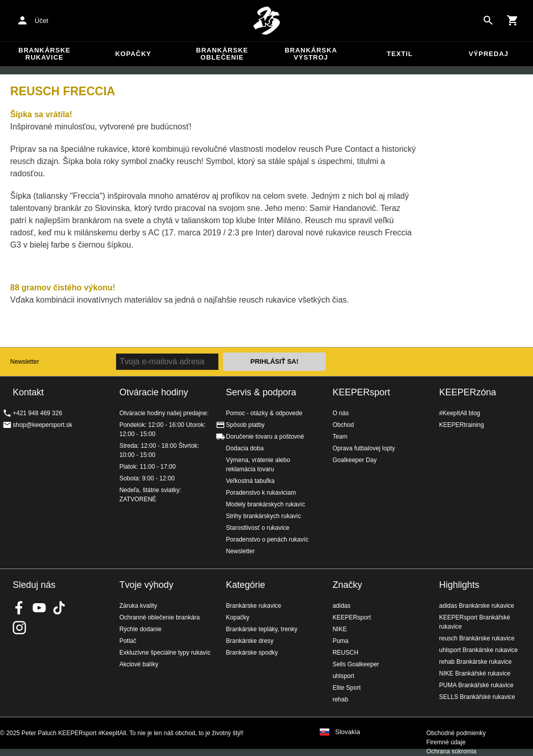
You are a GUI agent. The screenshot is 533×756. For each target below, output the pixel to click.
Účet (41, 21)
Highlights (459, 585)
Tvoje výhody (146, 585)
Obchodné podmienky (456, 733)
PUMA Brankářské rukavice (476, 685)
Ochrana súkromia (452, 751)
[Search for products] (488, 20)
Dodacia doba (245, 448)
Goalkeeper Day (355, 460)
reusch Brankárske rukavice (477, 638)
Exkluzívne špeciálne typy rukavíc (165, 653)
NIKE (340, 629)
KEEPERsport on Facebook (19, 608)
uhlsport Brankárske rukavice (479, 650)
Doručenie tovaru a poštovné (265, 437)
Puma (340, 641)
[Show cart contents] (513, 20)
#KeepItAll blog (460, 413)
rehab (340, 699)
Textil (400, 54)
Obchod (343, 425)
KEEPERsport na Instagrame (19, 628)
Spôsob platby (245, 425)
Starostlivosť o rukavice (258, 528)
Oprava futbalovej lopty (364, 448)
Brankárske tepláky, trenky (262, 629)
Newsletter (25, 362)
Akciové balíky (139, 664)
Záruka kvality (138, 606)
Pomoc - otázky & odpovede (264, 413)
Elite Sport (346, 688)
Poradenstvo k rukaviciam (261, 493)
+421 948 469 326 (37, 413)
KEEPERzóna (468, 392)
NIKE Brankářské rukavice (475, 673)
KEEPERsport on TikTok (59, 608)
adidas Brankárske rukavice (477, 606)
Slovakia (347, 732)
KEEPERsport (361, 392)
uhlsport (343, 676)
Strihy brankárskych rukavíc (263, 516)
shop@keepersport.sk (43, 425)
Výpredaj (489, 54)
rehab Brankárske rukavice (476, 662)
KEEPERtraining (462, 425)
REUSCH (345, 653)
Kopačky (133, 54)
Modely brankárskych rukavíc (265, 504)
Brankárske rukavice (44, 54)
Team (340, 437)
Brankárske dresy (250, 641)
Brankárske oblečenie (222, 54)
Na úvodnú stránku (267, 21)
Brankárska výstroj (311, 54)
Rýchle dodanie (140, 629)
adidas (341, 606)
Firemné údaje (446, 742)
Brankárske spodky (252, 653)
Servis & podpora (261, 392)
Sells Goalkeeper (356, 664)
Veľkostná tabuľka (250, 481)
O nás (341, 413)
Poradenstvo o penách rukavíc (267, 539)
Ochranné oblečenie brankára (159, 617)
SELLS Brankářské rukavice (477, 697)
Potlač (128, 641)
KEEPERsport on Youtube (39, 608)
